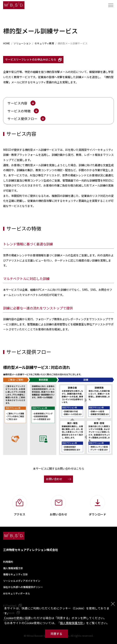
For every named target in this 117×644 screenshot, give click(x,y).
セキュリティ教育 (44, 43)
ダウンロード (97, 514)
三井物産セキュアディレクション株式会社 (31, 550)
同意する (56, 634)
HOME (7, 43)
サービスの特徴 (19, 111)
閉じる (113, 604)
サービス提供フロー (22, 119)
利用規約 (8, 562)
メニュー (111, 5)
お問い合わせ (54, 479)
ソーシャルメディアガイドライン (22, 581)
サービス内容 (17, 103)
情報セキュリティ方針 (15, 574)
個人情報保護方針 (72, 623)
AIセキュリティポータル (17, 593)
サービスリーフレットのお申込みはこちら (31, 59)
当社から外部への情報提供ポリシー (23, 587)
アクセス (20, 514)
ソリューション (22, 43)
